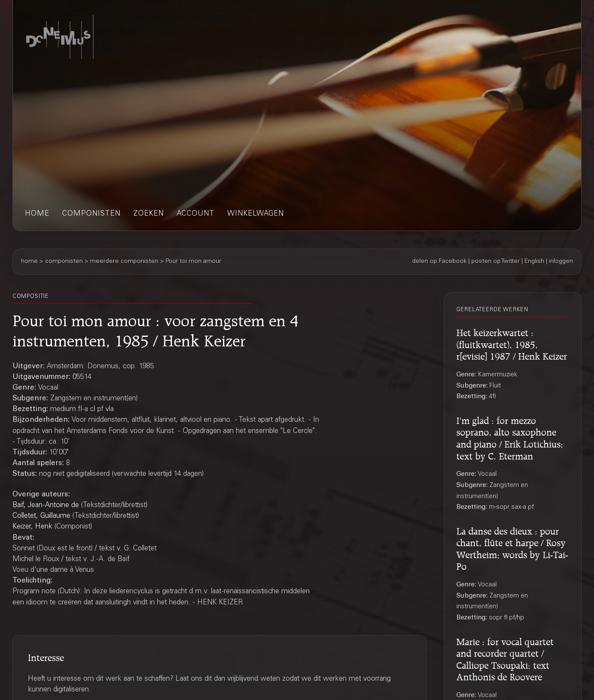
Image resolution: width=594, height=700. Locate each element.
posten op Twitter (496, 261)
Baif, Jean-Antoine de (46, 506)
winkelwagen (256, 214)
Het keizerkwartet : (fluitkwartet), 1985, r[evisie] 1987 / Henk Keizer (512, 343)
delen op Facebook (439, 261)
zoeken (149, 214)
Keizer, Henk (32, 527)
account (196, 214)
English (534, 261)
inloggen (561, 261)
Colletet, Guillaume (41, 516)
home (37, 214)
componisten (91, 214)
